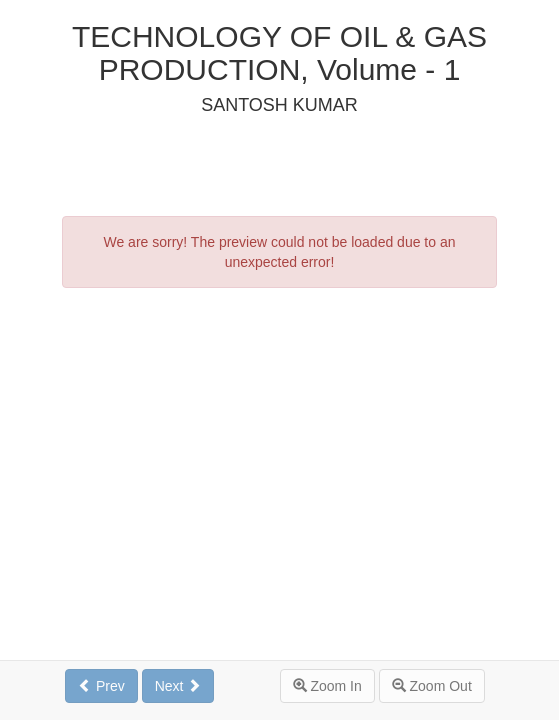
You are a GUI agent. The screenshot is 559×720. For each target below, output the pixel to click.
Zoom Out (432, 686)
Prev (101, 686)
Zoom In (327, 686)
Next (178, 686)
